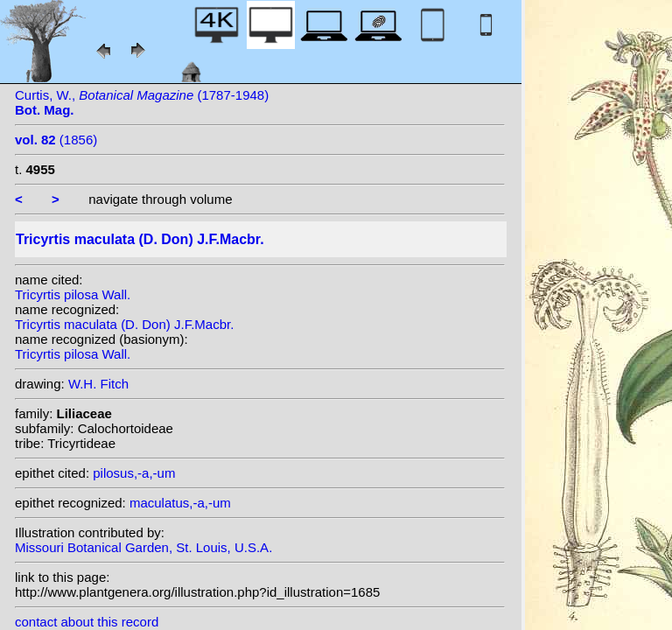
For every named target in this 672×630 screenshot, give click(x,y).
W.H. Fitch (98, 384)
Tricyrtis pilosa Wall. (73, 294)
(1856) (56, 140)
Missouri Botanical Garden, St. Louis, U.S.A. (143, 547)
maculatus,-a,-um (180, 503)
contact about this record (87, 622)
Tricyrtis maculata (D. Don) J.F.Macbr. (124, 324)
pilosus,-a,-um (134, 473)
